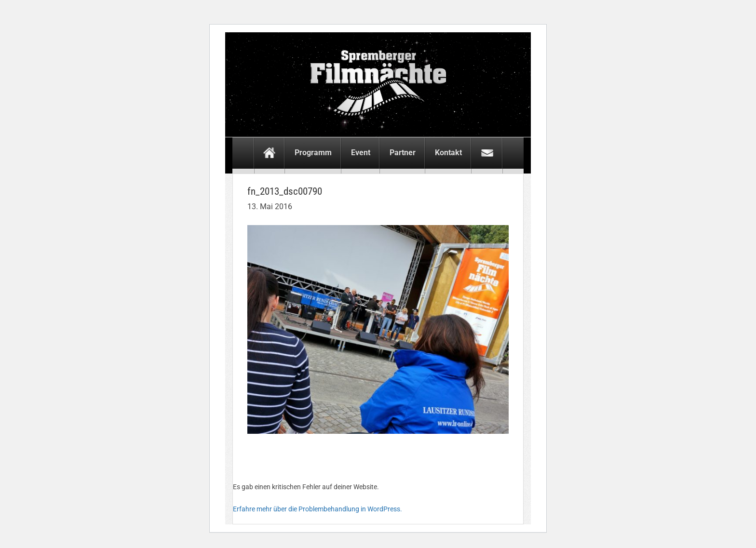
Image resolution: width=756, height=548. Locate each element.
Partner (403, 153)
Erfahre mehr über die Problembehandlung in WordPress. (317, 509)
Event (361, 153)
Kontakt (448, 153)
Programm (313, 153)
